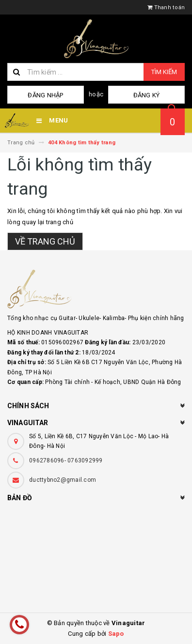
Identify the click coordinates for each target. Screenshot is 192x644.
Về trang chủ (45, 241)
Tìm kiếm (164, 72)
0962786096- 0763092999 (66, 460)
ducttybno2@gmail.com (63, 480)
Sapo (116, 634)
